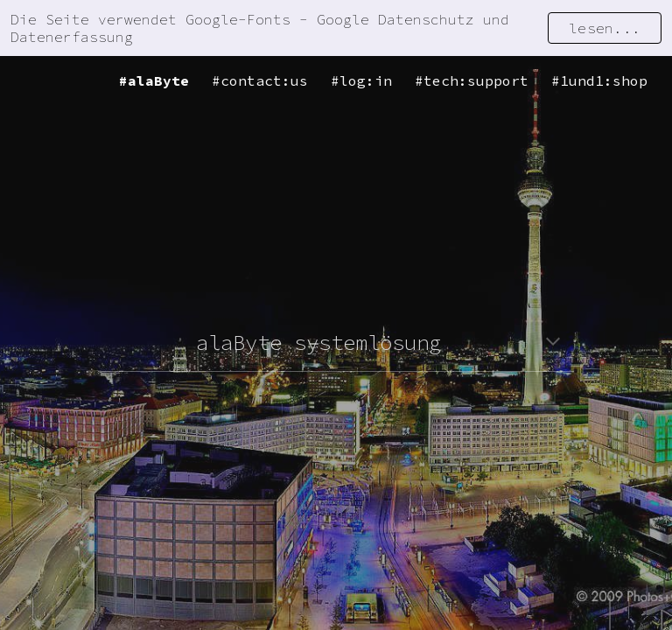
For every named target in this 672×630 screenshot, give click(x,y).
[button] (553, 343)
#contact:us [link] (260, 80)
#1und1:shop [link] (599, 80)
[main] (336, 343)
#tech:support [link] (472, 80)
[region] (336, 28)
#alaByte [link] (154, 80)
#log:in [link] (361, 80)
